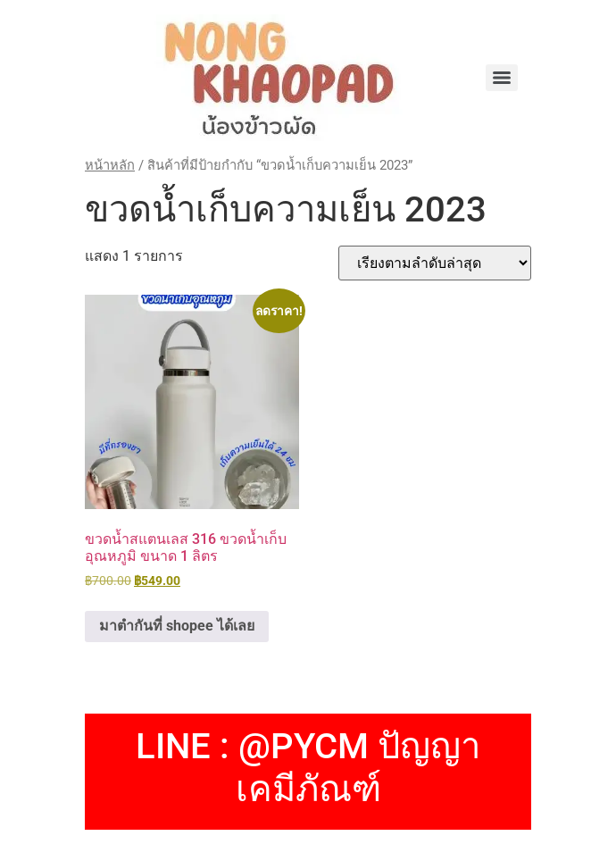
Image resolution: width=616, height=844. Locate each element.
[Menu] (502, 78)
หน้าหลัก (110, 165)
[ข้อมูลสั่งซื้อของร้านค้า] (435, 263)
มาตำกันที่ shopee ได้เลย (177, 626)
